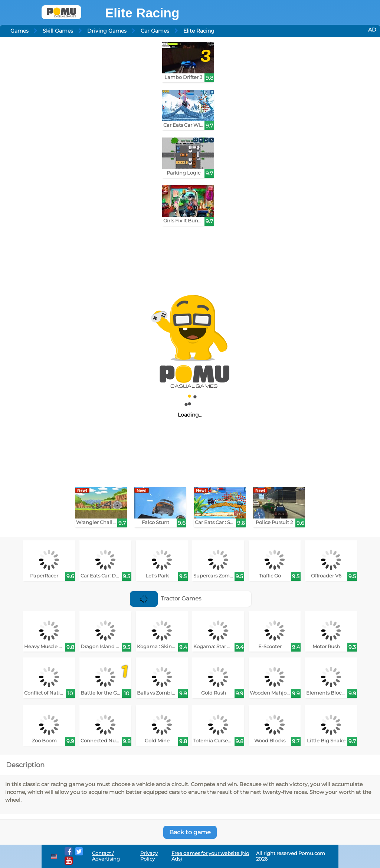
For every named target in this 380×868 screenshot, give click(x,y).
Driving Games (107, 31)
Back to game (190, 832)
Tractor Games (166, 598)
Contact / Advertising (106, 856)
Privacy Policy (149, 856)
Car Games (155, 31)
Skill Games (58, 31)
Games (19, 31)
